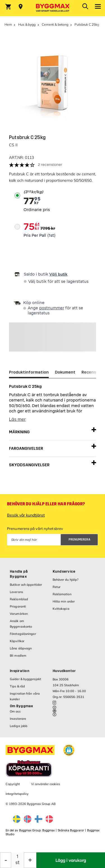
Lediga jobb (19, 726)
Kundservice (64, 572)
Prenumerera (80, 540)
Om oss (15, 711)
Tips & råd (17, 686)
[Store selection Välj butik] (21, 7)
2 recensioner (50, 165)
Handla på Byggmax (19, 574)
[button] (69, 750)
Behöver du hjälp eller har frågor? (46, 504)
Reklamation (62, 594)
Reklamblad (19, 599)
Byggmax (48, 830)
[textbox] (37, 192)
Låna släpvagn (21, 648)
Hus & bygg (27, 24)
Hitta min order (64, 601)
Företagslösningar (23, 634)
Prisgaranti (18, 606)
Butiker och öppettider (26, 585)
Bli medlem (18, 656)
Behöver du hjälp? (66, 580)
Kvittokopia (61, 609)
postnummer (52, 308)
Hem (8, 24)
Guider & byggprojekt (25, 679)
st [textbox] (17, 863)
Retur (57, 587)
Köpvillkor (17, 641)
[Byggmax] (53, 8)
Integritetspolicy (17, 794)
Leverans (16, 592)
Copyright (13, 784)
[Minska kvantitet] (6, 860)
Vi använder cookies (46, 784)
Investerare (18, 719)
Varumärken (19, 614)
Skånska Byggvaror (71, 830)
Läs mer (17, 419)
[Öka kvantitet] (30, 860)
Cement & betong (55, 24)
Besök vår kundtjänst (26, 515)
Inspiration (20, 671)
